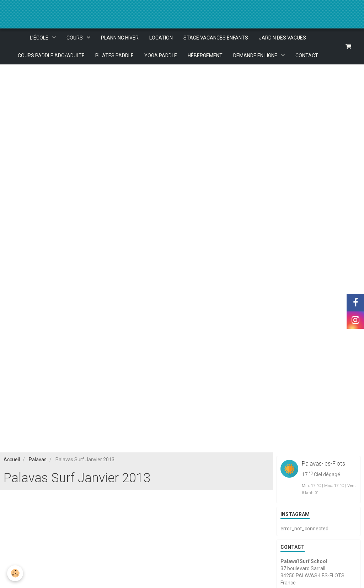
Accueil (12, 460)
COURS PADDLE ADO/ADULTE (51, 56)
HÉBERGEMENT (205, 56)
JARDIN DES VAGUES (282, 38)
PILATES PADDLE (114, 56)
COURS (75, 38)
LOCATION (161, 38)
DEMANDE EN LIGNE (256, 56)
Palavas (38, 460)
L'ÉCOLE (40, 38)
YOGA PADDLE (161, 56)
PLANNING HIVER (120, 38)
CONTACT (307, 56)
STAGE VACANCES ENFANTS (216, 38)
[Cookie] (15, 573)
